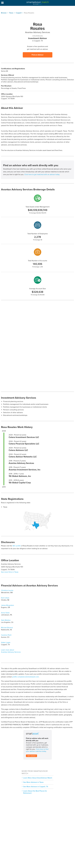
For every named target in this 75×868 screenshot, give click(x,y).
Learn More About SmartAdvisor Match (38, 778)
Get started (31, 756)
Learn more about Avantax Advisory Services (11, 651)
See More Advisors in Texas (33, 782)
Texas (11, 13)
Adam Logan (6, 642)
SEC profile (17, 546)
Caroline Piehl (6, 635)
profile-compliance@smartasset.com (26, 677)
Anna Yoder (5, 613)
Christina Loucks (7, 590)
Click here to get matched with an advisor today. (42, 174)
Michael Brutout (7, 628)
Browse (4, 13)
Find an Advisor (38, 55)
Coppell (19, 13)
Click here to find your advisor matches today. (37, 750)
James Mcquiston (8, 605)
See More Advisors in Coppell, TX (36, 787)
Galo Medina (6, 620)
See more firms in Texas (10, 572)
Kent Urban (5, 598)
